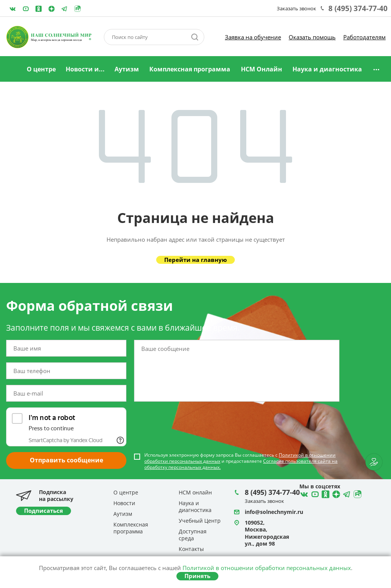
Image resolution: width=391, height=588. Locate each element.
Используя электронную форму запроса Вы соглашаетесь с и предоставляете (241, 461)
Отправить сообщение (66, 460)
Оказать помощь (312, 37)
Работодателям (364, 37)
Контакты (191, 549)
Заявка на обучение (253, 37)
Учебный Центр (200, 521)
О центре (41, 69)
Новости (124, 503)
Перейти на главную (195, 260)
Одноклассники (39, 9)
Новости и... (85, 69)
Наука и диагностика (327, 69)
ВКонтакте (13, 9)
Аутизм (127, 69)
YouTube (26, 9)
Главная (12, 69)
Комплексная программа (190, 69)
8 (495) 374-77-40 (358, 8)
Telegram (52, 9)
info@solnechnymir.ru (274, 512)
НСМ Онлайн (262, 69)
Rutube (78, 9)
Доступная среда (193, 535)
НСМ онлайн (195, 492)
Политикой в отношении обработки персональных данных (267, 568)
